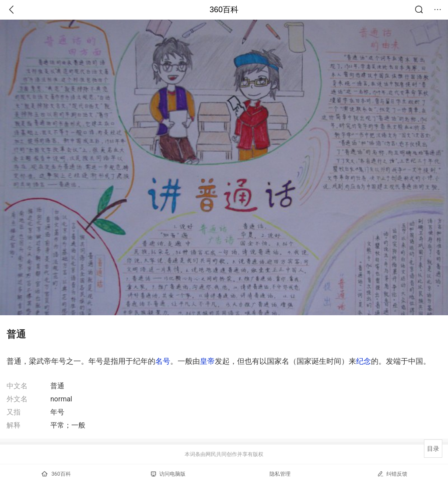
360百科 (224, 10)
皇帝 (207, 361)
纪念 (364, 361)
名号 (163, 361)
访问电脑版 (168, 474)
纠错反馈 (392, 474)
